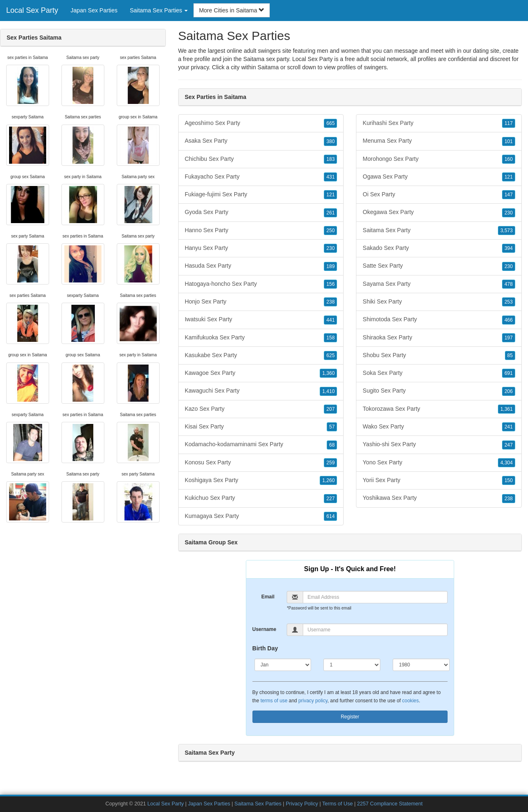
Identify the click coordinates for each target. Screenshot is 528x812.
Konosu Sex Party (261, 463)
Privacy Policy (302, 804)
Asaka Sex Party (261, 141)
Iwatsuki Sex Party (261, 320)
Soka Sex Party (439, 373)
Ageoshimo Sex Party (261, 123)
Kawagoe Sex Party (261, 373)
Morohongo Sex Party (439, 159)
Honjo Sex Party (261, 302)
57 (332, 427)
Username (264, 629)
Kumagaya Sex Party (261, 516)
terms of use (274, 701)
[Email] (375, 597)
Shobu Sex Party (439, 355)
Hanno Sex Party (261, 231)
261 (330, 213)
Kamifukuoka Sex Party (261, 338)
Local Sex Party (32, 10)
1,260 (328, 480)
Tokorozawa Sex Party (439, 409)
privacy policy (313, 701)
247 (509, 445)
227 (330, 499)
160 (509, 159)
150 (509, 480)
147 (509, 195)
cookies (410, 701)
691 (509, 373)
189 (330, 266)
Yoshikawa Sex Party (439, 498)
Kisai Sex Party (261, 427)
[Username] (375, 630)
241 (509, 427)
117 (509, 123)
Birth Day (265, 648)
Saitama (268, 67)
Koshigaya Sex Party (261, 480)
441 (330, 320)
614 (330, 516)
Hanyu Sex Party (261, 248)
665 (330, 123)
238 (330, 302)
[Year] (421, 665)
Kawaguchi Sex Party (261, 391)
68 (332, 445)
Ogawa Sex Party (439, 177)
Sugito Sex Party (439, 391)
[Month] (283, 665)
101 (509, 141)
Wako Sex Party (439, 427)
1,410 (328, 391)
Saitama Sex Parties (258, 804)
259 (330, 463)
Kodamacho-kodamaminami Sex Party (261, 445)
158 (330, 338)
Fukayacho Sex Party (261, 177)
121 (330, 195)
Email (268, 597)
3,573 (507, 231)
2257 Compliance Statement (390, 804)
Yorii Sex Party (439, 480)
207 (330, 409)
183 (330, 159)
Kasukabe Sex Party (261, 355)
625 (330, 355)
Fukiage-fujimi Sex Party (261, 195)
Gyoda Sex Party (261, 212)
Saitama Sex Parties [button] (159, 10)
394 (509, 248)
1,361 (507, 409)
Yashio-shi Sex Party (439, 445)
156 (330, 284)
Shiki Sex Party (439, 302)
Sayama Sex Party (439, 284)
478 (509, 284)
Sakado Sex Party (439, 248)
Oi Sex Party (439, 195)
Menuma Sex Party (439, 141)
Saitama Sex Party (439, 231)
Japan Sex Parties (94, 10)
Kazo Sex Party (261, 409)
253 (509, 302)
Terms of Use (337, 804)
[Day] (352, 665)
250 (330, 231)
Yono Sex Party (439, 463)
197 (509, 338)
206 (509, 391)
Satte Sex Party (439, 266)
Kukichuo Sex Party (261, 498)
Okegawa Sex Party (439, 212)
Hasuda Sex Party (261, 266)
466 (509, 320)
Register (350, 717)
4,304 (507, 463)
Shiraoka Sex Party (439, 338)
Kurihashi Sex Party (439, 123)
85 (510, 355)
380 (330, 141)
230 (330, 248)
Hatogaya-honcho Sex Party (261, 284)
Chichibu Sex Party (261, 159)
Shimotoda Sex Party (439, 320)
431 (330, 177)
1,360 (328, 373)
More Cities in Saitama (232, 10)
